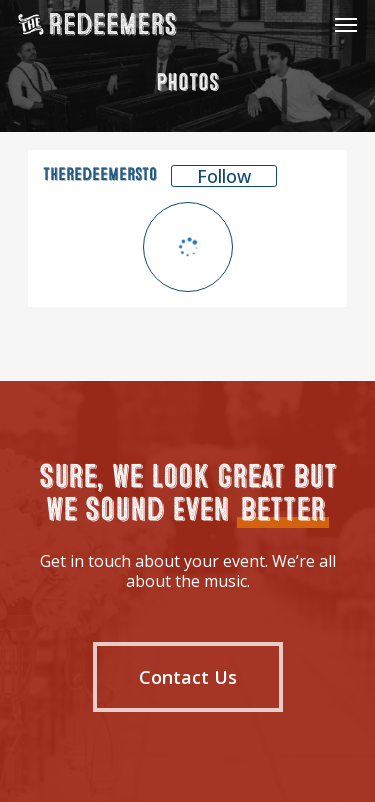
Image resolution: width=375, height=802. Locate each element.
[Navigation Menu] (346, 24)
